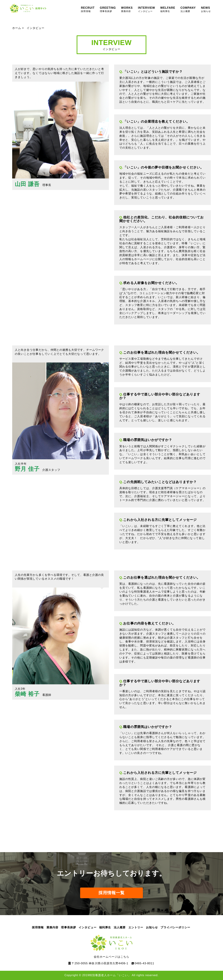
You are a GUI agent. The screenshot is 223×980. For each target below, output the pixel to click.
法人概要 (120, 927)
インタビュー (87, 927)
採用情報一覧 (111, 893)
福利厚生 (105, 927)
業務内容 (52, 927)
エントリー (136, 927)
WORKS (127, 10)
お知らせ (152, 927)
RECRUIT (88, 10)
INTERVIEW (147, 10)
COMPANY (188, 10)
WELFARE (168, 10)
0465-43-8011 (144, 963)
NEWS (206, 10)
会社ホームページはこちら (111, 947)
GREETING (108, 10)
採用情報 (38, 927)
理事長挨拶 (68, 927)
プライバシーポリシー (175, 927)
